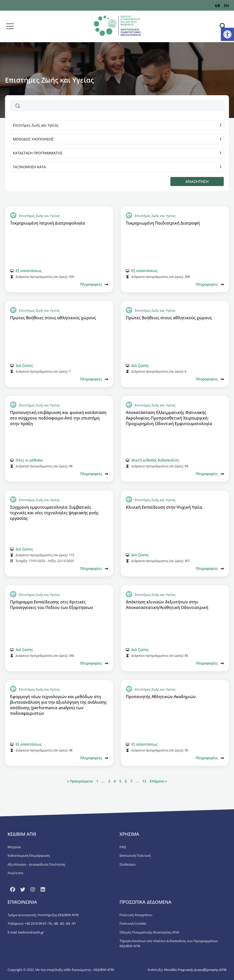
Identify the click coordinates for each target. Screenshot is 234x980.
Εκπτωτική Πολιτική (135, 855)
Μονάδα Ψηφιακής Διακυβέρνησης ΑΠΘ (195, 970)
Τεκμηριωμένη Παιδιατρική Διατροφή (163, 223)
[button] (227, 34)
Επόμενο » (158, 781)
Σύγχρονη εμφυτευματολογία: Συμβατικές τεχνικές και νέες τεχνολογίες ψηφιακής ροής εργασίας (54, 513)
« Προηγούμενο (80, 781)
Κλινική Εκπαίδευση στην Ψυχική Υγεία (164, 507)
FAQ (123, 847)
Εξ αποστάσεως (29, 271)
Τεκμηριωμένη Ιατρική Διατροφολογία (48, 223)
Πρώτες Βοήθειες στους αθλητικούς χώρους (53, 318)
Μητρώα (14, 847)
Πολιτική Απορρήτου (136, 915)
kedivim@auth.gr (31, 932)
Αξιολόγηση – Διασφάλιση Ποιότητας (36, 864)
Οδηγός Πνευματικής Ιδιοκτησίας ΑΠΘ (149, 932)
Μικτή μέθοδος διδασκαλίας (155, 460)
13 (144, 781)
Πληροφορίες (91, 284)
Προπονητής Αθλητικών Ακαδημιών (161, 697)
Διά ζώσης (24, 365)
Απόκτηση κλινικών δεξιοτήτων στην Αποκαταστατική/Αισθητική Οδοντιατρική (167, 605)
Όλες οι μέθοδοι (29, 460)
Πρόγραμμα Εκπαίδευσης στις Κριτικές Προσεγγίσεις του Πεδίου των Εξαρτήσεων (52, 605)
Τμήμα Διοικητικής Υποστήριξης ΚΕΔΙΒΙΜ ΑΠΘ (43, 915)
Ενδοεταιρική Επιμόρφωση (29, 855)
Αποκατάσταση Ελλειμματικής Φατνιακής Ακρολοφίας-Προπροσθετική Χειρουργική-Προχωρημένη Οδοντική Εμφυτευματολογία (169, 418)
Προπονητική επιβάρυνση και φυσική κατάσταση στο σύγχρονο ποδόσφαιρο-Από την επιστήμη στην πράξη (58, 418)
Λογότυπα (15, 873)
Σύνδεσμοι (128, 864)
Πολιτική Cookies (133, 923)
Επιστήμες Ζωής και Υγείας (39, 216)
